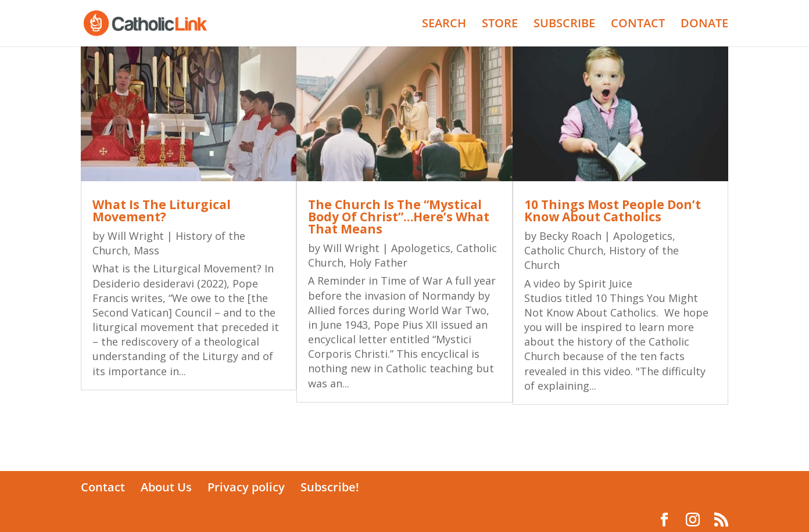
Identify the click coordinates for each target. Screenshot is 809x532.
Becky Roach (570, 236)
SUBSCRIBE (564, 25)
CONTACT (638, 25)
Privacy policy (246, 487)
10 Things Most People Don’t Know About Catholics (613, 211)
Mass (146, 250)
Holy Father (378, 263)
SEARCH (444, 25)
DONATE (704, 25)
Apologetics (421, 248)
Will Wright (136, 236)
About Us (166, 487)
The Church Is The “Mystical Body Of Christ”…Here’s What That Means (399, 217)
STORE (500, 25)
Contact (103, 487)
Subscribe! (330, 487)
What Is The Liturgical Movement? (162, 211)
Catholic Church (564, 250)
